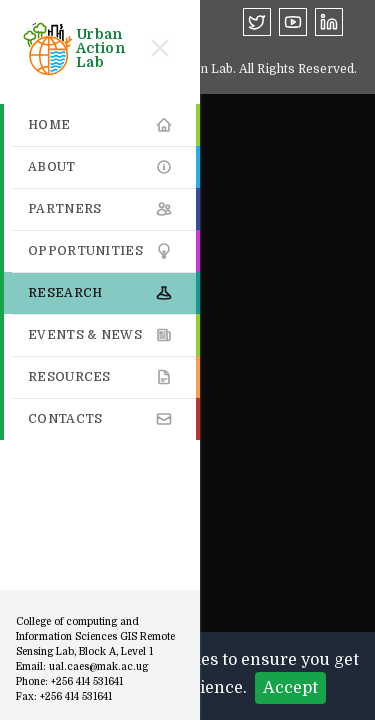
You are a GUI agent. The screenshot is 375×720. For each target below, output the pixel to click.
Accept (290, 688)
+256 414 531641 (87, 681)
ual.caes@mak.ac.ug (98, 666)
